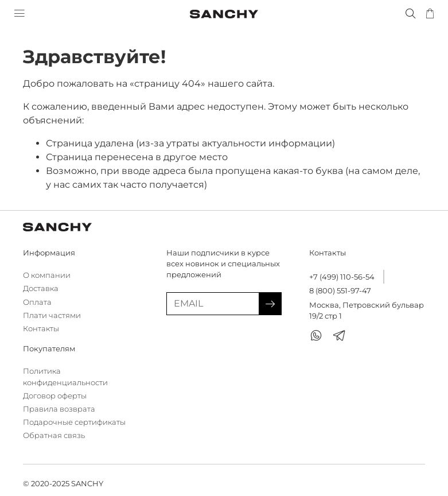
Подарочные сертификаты (74, 422)
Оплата (37, 302)
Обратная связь (54, 435)
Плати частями (52, 315)
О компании (47, 275)
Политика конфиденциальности (65, 377)
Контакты (41, 329)
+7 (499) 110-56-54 (342, 277)
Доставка (41, 288)
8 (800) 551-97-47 (340, 291)
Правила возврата (59, 409)
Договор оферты (55, 396)
